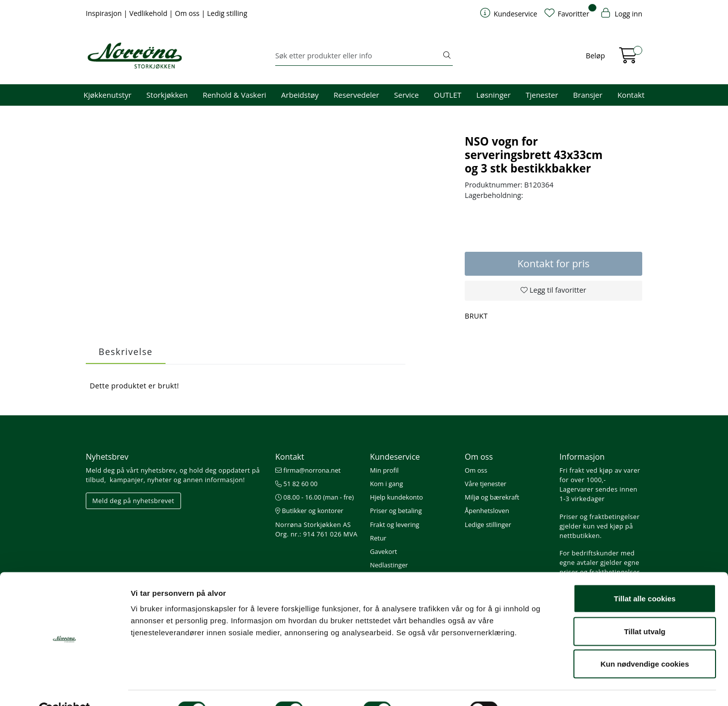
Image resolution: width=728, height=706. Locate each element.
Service (406, 95)
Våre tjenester (486, 484)
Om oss (188, 13)
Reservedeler (356, 95)
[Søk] (358, 56)
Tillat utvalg (644, 608)
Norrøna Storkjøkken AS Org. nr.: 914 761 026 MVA (316, 529)
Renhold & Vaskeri (234, 95)
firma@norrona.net (308, 470)
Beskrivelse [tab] (126, 352)
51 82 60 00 (296, 484)
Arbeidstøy (300, 95)
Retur (378, 538)
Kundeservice (395, 457)
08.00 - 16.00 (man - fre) (315, 497)
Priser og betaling (396, 511)
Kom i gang (386, 484)
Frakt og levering (395, 525)
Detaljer (531, 686)
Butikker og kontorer (309, 511)
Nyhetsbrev (107, 457)
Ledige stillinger (488, 525)
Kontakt (631, 95)
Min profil (384, 470)
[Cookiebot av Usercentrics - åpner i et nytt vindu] (65, 687)
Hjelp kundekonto (396, 497)
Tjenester (542, 95)
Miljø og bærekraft (492, 497)
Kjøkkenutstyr (108, 95)
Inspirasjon (105, 13)
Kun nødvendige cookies (645, 640)
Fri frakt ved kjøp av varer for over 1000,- (600, 475)
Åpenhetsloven (487, 511)
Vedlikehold (149, 13)
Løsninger (493, 95)
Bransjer (588, 95)
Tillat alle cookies (645, 575)
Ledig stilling (227, 13)
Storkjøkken (167, 95)
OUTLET (448, 95)
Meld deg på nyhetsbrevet (133, 501)
